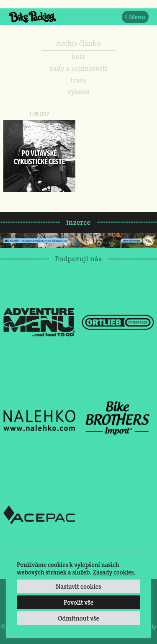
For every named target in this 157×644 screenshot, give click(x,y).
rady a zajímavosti (78, 68)
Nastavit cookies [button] (78, 586)
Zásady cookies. (114, 572)
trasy (78, 80)
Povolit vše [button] (78, 602)
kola (78, 57)
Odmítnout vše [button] (78, 618)
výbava (78, 92)
